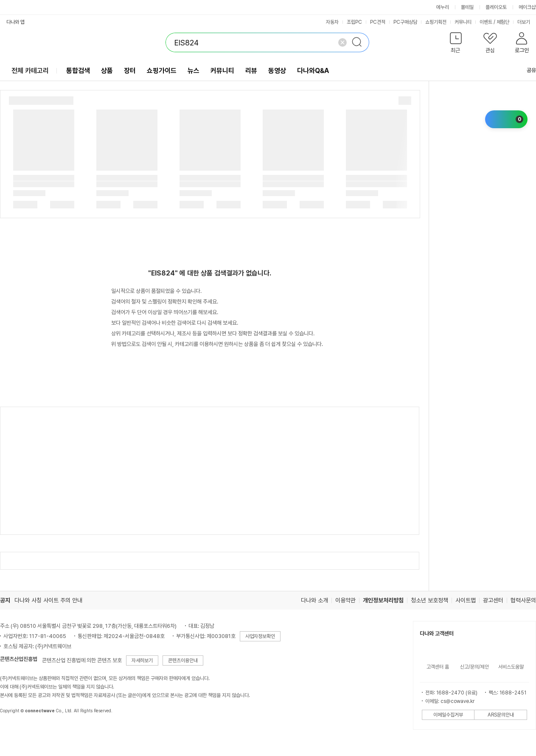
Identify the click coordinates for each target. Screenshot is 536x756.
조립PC (354, 22)
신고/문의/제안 (474, 667)
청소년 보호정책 (429, 600)
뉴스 (194, 71)
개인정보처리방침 (383, 600)
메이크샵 (527, 7)
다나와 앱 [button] (15, 22)
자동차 (332, 22)
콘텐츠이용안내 (183, 660)
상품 (107, 71)
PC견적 (378, 22)
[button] (456, 44)
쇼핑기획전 (436, 22)
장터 (130, 71)
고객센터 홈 (438, 667)
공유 (526, 70)
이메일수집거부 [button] (448, 715)
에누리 (443, 7)
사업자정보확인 (260, 636)
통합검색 (78, 71)
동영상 (277, 71)
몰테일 (467, 7)
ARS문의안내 (501, 715)
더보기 (526, 22)
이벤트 (486, 22)
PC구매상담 (405, 22)
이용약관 (345, 600)
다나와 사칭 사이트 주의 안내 (48, 600)
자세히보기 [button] (142, 660)
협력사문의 (523, 600)
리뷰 (251, 71)
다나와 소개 (314, 600)
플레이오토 (496, 7)
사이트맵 (466, 600)
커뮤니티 (463, 22)
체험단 (503, 22)
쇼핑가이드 (162, 71)
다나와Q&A (313, 71)
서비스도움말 (511, 667)
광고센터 (493, 600)
